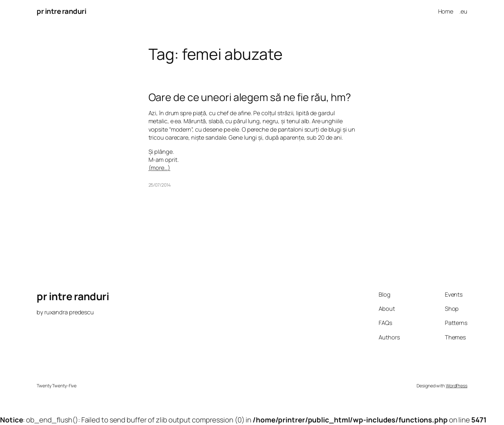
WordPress (457, 386)
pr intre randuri (61, 11)
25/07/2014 (160, 185)
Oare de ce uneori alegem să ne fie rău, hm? (250, 97)
